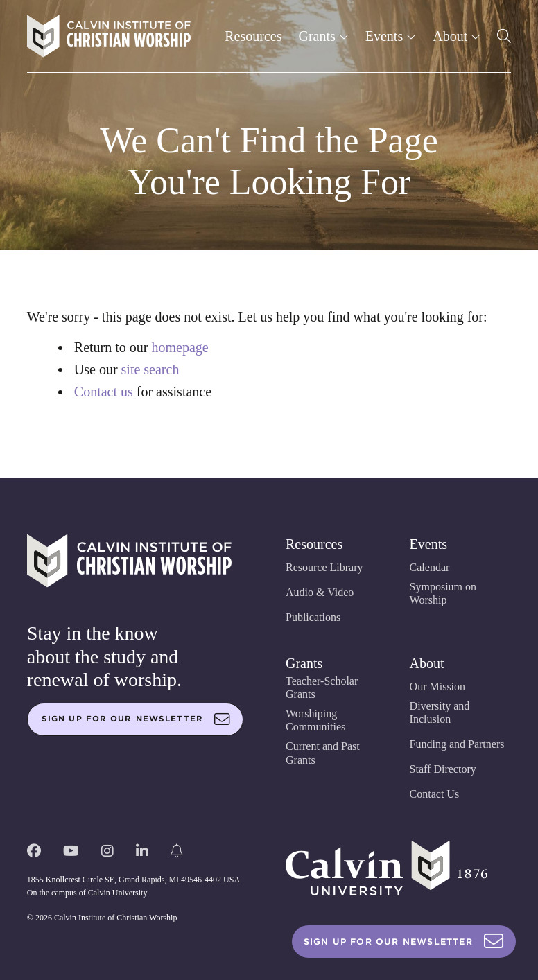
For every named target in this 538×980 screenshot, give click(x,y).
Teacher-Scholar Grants (322, 688)
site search (150, 369)
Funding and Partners (457, 744)
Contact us (104, 392)
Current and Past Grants (323, 753)
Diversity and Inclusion (440, 712)
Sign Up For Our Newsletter (404, 942)
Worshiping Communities (315, 720)
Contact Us (435, 794)
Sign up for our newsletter (136, 719)
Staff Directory (443, 769)
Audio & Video (320, 592)
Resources (253, 36)
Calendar (430, 567)
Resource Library (324, 567)
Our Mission (437, 686)
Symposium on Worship (443, 593)
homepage (180, 347)
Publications (313, 617)
